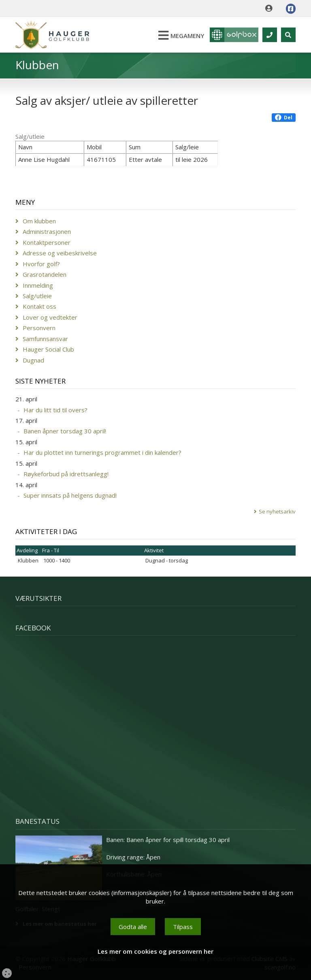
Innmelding (38, 285)
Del (284, 118)
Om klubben (39, 221)
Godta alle (133, 927)
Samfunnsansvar (45, 339)
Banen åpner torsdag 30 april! (65, 431)
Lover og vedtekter (50, 317)
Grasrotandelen (45, 274)
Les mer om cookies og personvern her (155, 951)
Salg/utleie (37, 296)
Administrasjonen (47, 231)
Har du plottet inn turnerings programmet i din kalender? (102, 452)
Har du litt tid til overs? (55, 410)
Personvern (39, 328)
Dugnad (33, 360)
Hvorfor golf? (41, 264)
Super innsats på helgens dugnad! (70, 495)
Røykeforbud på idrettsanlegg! (66, 474)
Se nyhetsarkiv (277, 511)
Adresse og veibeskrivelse (60, 253)
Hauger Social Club (48, 349)
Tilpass (183, 927)
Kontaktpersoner (47, 242)
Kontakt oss (39, 306)
